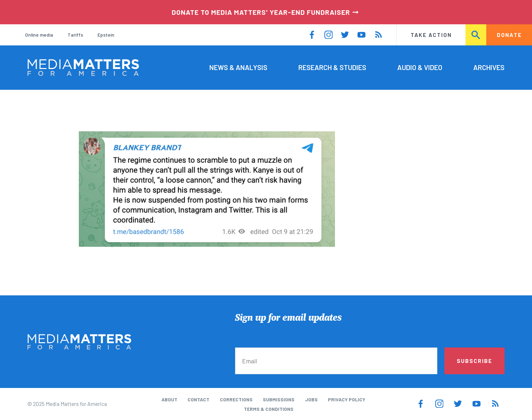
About (169, 399)
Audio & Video (420, 67)
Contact (198, 399)
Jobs (311, 399)
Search (476, 35)
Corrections (236, 399)
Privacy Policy (347, 399)
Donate (509, 35)
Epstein (106, 35)
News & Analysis (238, 67)
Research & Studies (332, 67)
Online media (39, 35)
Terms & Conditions (269, 409)
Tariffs (75, 35)
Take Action (431, 35)
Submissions (279, 399)
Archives (489, 67)
